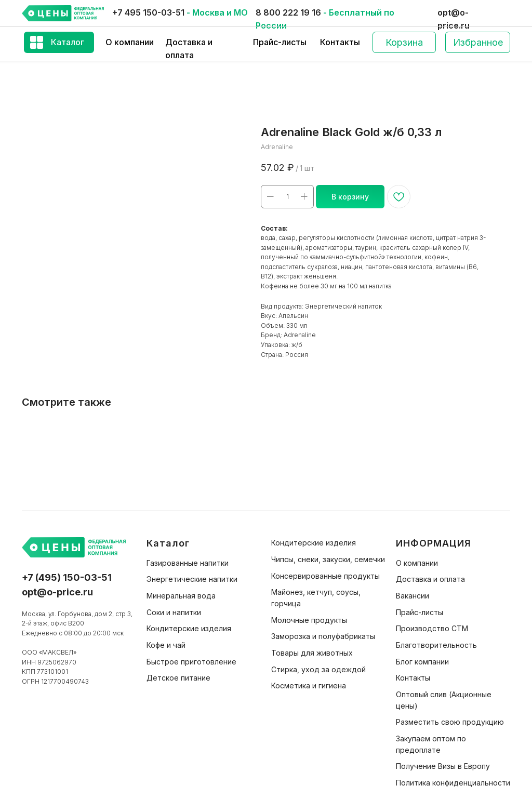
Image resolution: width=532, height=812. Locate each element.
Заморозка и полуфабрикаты (323, 636)
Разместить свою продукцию (450, 722)
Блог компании (422, 662)
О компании (130, 42)
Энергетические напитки (192, 579)
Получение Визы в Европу (443, 766)
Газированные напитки (188, 563)
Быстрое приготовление (191, 662)
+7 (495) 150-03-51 (67, 577)
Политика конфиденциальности (453, 783)
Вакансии (413, 596)
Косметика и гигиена (309, 685)
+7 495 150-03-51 (148, 12)
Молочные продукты (309, 620)
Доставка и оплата (430, 579)
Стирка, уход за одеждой (318, 669)
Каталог (68, 42)
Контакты (340, 42)
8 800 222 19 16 (288, 12)
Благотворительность (436, 645)
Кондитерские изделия (189, 628)
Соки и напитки (174, 612)
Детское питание (178, 678)
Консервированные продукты (325, 576)
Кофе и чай (166, 645)
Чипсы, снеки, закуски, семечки (328, 559)
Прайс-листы (280, 42)
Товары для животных (312, 653)
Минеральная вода (181, 596)
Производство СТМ (432, 628)
